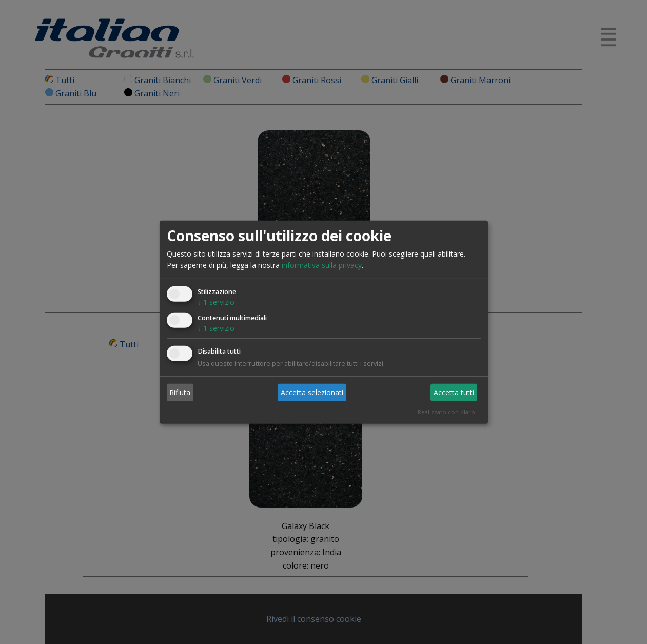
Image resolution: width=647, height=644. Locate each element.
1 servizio (216, 302)
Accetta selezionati (312, 392)
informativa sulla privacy (322, 265)
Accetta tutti (454, 392)
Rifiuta (180, 392)
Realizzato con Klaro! (447, 412)
